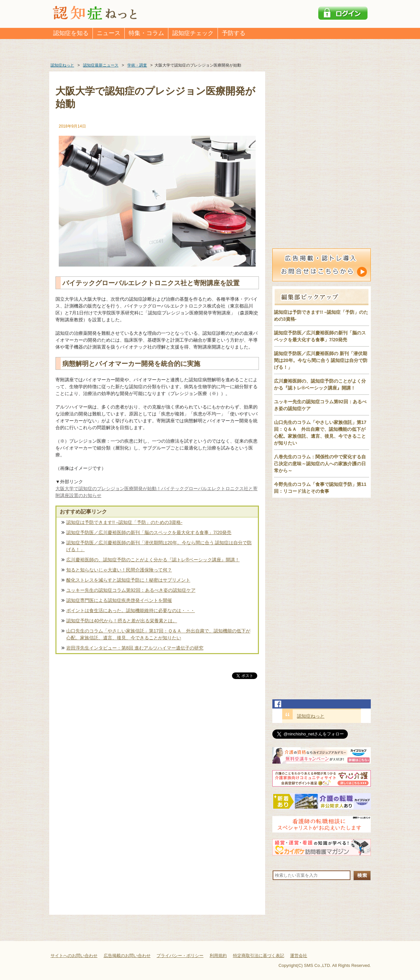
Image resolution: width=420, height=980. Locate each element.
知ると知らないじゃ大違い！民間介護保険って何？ (119, 570)
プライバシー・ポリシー (180, 956)
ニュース (109, 33)
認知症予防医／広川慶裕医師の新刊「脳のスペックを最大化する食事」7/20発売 (149, 532)
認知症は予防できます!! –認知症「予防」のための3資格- (124, 522)
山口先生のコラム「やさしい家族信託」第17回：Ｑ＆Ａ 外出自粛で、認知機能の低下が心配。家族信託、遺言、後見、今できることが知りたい (158, 634)
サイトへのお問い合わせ (74, 956)
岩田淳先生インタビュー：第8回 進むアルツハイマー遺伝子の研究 (135, 648)
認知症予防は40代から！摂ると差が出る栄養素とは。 (122, 621)
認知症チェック (193, 33)
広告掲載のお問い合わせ (127, 956)
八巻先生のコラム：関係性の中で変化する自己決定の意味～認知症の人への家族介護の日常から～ (320, 464)
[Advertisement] (157, 749)
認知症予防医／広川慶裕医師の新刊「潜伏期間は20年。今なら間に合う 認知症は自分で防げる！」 (159, 546)
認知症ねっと (311, 716)
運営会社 (299, 956)
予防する (234, 33)
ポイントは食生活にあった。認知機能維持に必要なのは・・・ (131, 610)
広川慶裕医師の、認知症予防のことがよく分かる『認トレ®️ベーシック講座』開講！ (153, 560)
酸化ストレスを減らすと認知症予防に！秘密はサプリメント (128, 580)
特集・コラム (146, 33)
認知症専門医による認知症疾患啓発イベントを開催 (119, 600)
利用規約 (218, 956)
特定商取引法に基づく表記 (259, 956)
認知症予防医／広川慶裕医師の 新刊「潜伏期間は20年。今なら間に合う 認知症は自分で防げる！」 (321, 360)
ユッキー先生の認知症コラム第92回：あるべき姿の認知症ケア (131, 590)
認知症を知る (71, 33)
